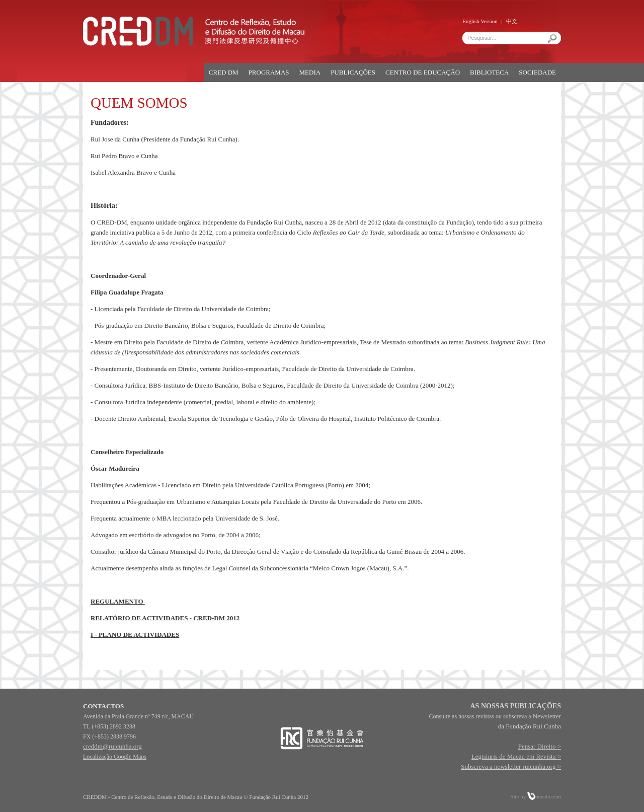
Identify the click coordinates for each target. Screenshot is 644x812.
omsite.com (544, 796)
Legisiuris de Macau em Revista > (516, 756)
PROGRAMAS (269, 72)
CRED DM (224, 72)
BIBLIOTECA (489, 72)
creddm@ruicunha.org (112, 746)
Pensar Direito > (540, 746)
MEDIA (310, 72)
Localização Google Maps (115, 757)
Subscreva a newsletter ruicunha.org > (511, 766)
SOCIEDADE (537, 72)
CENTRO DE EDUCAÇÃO (423, 72)
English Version (480, 21)
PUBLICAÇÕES (353, 72)
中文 (512, 21)
